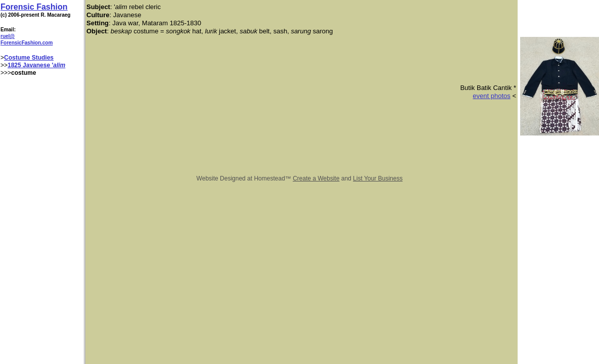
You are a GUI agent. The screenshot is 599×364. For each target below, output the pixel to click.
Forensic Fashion (34, 7)
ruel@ (8, 36)
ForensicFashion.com (27, 43)
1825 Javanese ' (30, 65)
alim (59, 65)
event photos (491, 96)
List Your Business (378, 178)
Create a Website (316, 178)
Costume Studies (29, 58)
